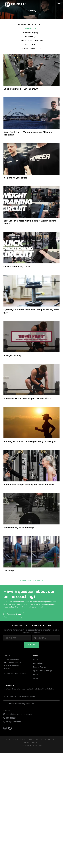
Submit (31, 645)
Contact (36, 678)
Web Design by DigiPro (31, 746)
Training (28, 29)
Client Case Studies (29, 40)
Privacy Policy (31, 742)
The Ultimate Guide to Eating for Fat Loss (19, 704)
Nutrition (28, 33)
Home (36, 659)
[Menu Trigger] (59, 4)
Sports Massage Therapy (43, 671)
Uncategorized (30, 48)
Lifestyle (29, 36)
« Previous (26, 580)
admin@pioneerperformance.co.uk (18, 714)
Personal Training (40, 667)
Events (36, 675)
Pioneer (29, 44)
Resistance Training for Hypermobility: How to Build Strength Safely (29, 689)
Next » (40, 580)
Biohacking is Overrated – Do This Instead (19, 696)
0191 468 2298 (10, 718)
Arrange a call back (12, 722)
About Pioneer (39, 663)
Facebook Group (14, 614)
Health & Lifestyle (28, 25)
